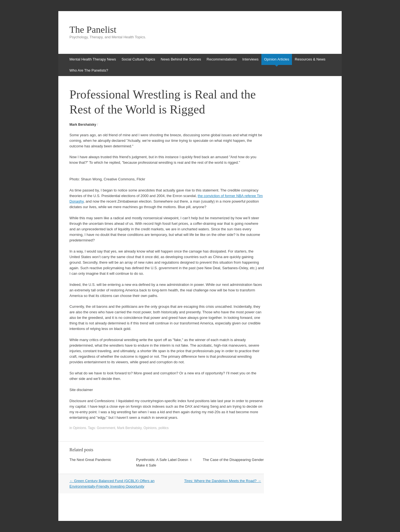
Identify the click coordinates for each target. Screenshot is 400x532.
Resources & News (310, 59)
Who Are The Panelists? (89, 70)
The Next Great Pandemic (90, 460)
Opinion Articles (277, 59)
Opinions (80, 428)
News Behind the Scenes (181, 59)
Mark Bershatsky (83, 125)
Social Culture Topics (138, 59)
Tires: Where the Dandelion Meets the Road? (223, 481)
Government (106, 428)
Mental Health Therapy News (93, 59)
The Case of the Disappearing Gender (233, 460)
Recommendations (222, 59)
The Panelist (93, 30)
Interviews (250, 59)
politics (163, 428)
